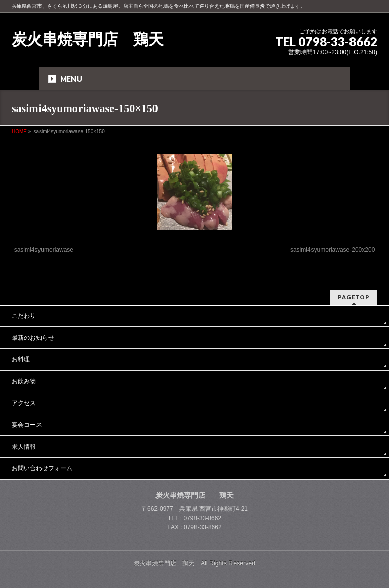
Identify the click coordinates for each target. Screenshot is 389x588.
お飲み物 (24, 381)
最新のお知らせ (33, 338)
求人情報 (24, 447)
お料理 (21, 359)
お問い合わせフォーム (42, 468)
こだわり (24, 316)
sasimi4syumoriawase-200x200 (333, 250)
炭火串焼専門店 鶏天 (88, 39)
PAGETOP (354, 297)
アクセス (24, 403)
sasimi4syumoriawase (44, 250)
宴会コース (27, 425)
